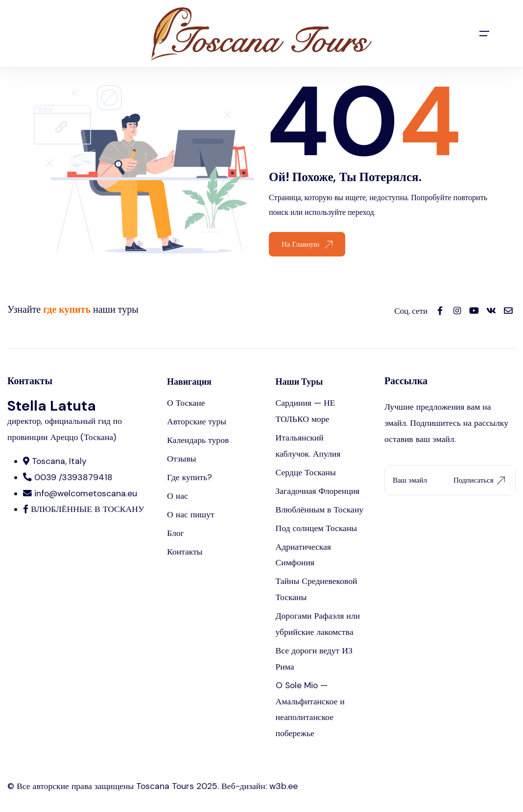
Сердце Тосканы (306, 472)
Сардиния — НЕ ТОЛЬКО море (306, 411)
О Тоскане (186, 403)
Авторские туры (197, 421)
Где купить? (190, 477)
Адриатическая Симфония (303, 555)
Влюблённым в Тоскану (320, 510)
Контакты (185, 552)
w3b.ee (284, 786)
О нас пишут (191, 514)
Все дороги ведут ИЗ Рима (314, 659)
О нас (178, 496)
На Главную (307, 244)
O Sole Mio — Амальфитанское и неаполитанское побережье (310, 709)
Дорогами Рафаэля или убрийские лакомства (318, 624)
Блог (176, 533)
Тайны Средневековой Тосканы (317, 589)
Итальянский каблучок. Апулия (308, 446)
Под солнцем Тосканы (317, 528)
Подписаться (479, 480)
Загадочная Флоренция (318, 491)
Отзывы (182, 459)
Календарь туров (198, 440)
